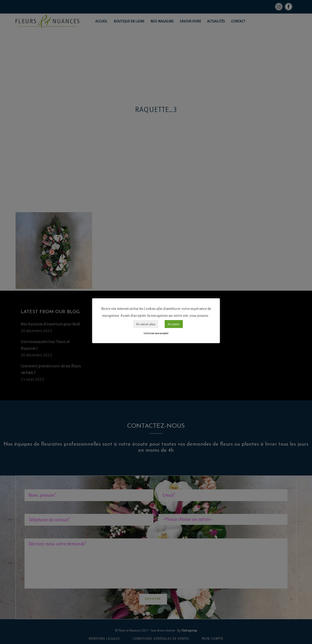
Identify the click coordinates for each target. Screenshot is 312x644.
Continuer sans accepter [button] (156, 333)
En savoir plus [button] (146, 324)
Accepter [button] (174, 324)
